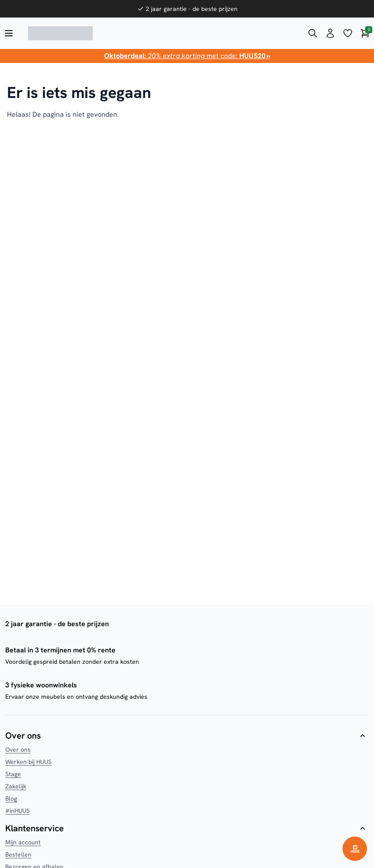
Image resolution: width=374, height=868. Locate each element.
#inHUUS (17, 811)
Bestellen (18, 854)
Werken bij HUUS (28, 762)
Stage (13, 774)
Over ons (18, 749)
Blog (11, 798)
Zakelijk (16, 786)
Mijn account (23, 842)
